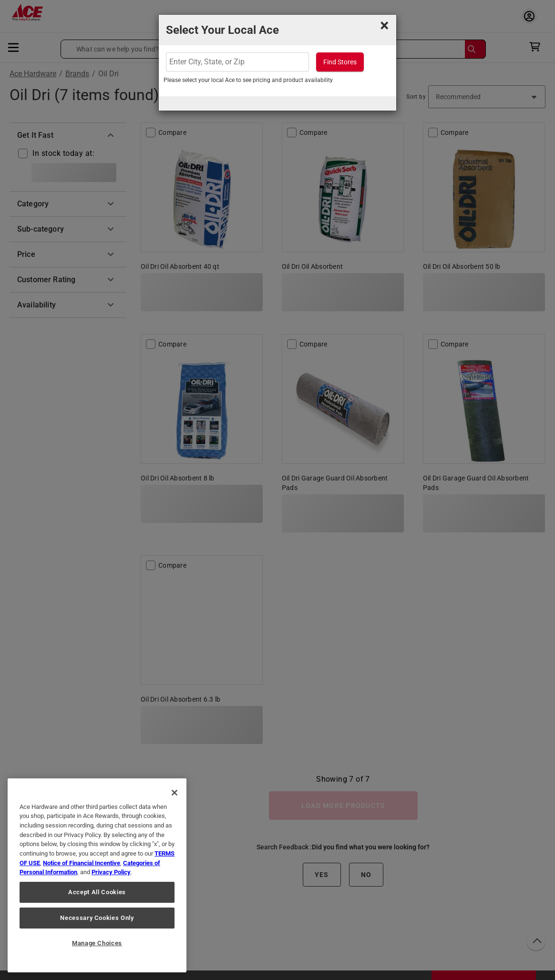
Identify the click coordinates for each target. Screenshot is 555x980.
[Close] (175, 793)
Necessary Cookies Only (97, 918)
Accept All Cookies (97, 892)
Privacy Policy (111, 872)
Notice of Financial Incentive (82, 863)
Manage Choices (97, 943)
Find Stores (340, 62)
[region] (97, 875)
